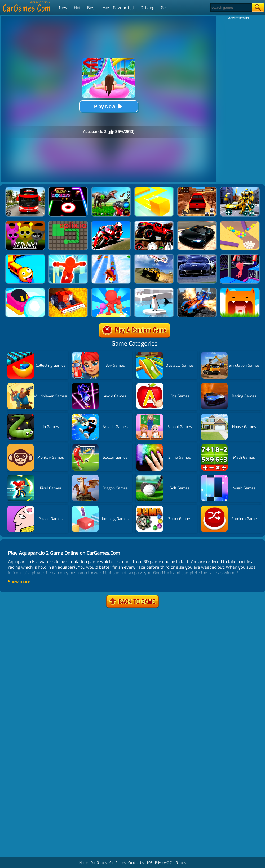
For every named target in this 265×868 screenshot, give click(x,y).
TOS (149, 863)
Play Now (109, 106)
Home (84, 863)
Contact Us (136, 863)
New (63, 8)
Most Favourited (118, 8)
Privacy (160, 863)
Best (92, 8)
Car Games (178, 863)
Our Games (99, 863)
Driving (147, 8)
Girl (164, 8)
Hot (77, 8)
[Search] (231, 8)
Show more (19, 582)
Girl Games (118, 863)
